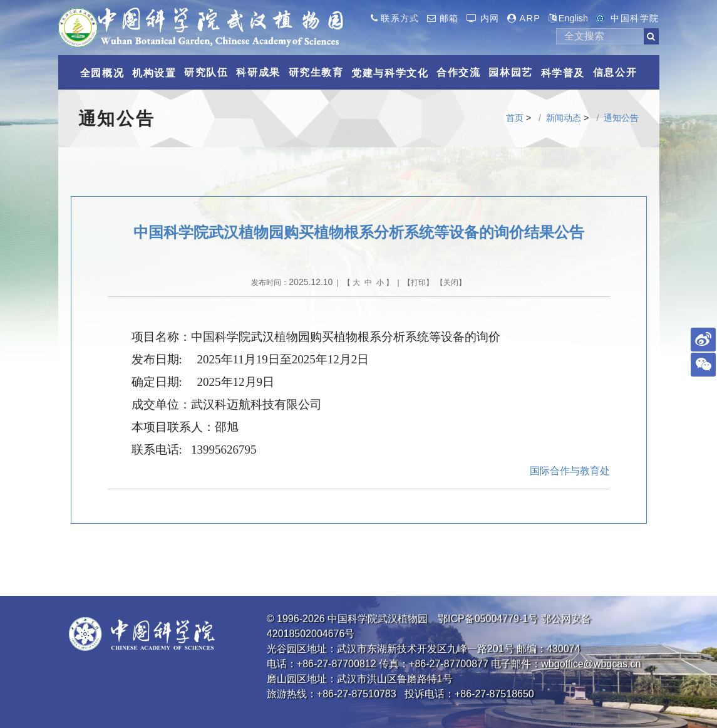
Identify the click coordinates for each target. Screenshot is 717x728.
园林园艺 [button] (510, 72)
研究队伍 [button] (206, 72)
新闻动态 (564, 118)
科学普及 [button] (563, 73)
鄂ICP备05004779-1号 (488, 619)
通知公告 (621, 118)
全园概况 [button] (102, 73)
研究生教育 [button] (316, 72)
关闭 (451, 283)
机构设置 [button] (154, 73)
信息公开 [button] (615, 72)
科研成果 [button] (258, 72)
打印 (418, 283)
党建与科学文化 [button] (390, 73)
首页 (515, 118)
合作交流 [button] (458, 72)
